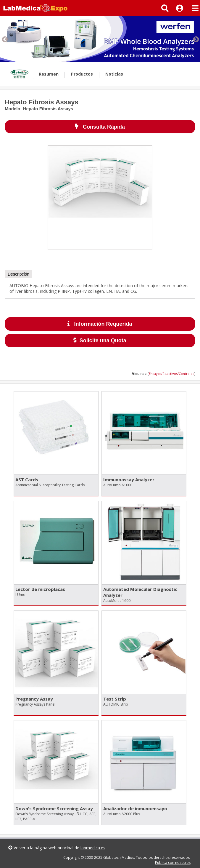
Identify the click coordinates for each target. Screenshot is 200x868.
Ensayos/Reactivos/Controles (171, 374)
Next (196, 39)
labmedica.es (93, 848)
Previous (4, 39)
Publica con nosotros (173, 863)
